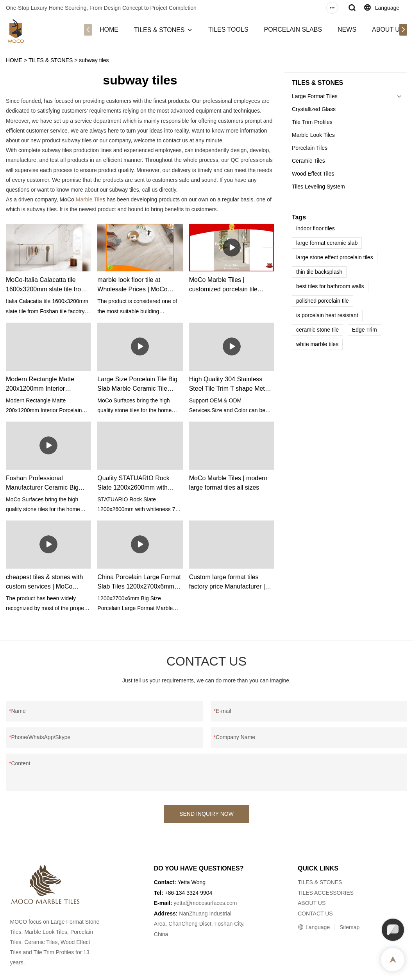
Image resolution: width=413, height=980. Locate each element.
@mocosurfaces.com (211, 903)
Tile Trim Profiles (312, 122)
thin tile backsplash (319, 272)
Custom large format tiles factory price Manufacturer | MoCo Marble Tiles (227, 582)
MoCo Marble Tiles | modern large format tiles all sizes (228, 483)
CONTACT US (315, 914)
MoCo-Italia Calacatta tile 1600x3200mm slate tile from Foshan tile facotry (46, 285)
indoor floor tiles (316, 228)
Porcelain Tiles (310, 148)
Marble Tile (89, 199)
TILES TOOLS (228, 30)
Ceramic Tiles (308, 161)
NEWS (347, 30)
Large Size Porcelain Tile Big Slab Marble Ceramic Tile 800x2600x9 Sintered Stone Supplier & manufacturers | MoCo (137, 385)
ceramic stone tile (317, 330)
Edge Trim (365, 330)
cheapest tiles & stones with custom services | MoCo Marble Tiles (44, 582)
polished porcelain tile (323, 301)
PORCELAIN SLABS (293, 30)
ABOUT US (388, 30)
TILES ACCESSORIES (326, 893)
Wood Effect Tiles (313, 174)
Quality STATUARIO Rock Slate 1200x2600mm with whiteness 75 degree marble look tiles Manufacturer (137, 484)
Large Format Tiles (315, 96)
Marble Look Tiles (313, 135)
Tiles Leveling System (318, 187)
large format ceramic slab (327, 243)
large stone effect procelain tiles (335, 257)
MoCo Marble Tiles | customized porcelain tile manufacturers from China (225, 285)
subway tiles (94, 60)
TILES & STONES (159, 30)
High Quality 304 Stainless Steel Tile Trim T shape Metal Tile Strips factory (230, 385)
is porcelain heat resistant (327, 315)
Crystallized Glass (314, 109)
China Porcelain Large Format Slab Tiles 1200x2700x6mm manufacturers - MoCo (139, 582)
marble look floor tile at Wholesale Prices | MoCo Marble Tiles (132, 285)
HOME (109, 30)
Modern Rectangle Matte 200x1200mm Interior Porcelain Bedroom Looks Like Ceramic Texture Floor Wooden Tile (48, 385)
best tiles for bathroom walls (330, 286)
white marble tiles (317, 344)
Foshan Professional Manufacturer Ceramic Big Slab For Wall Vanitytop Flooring (42, 484)
